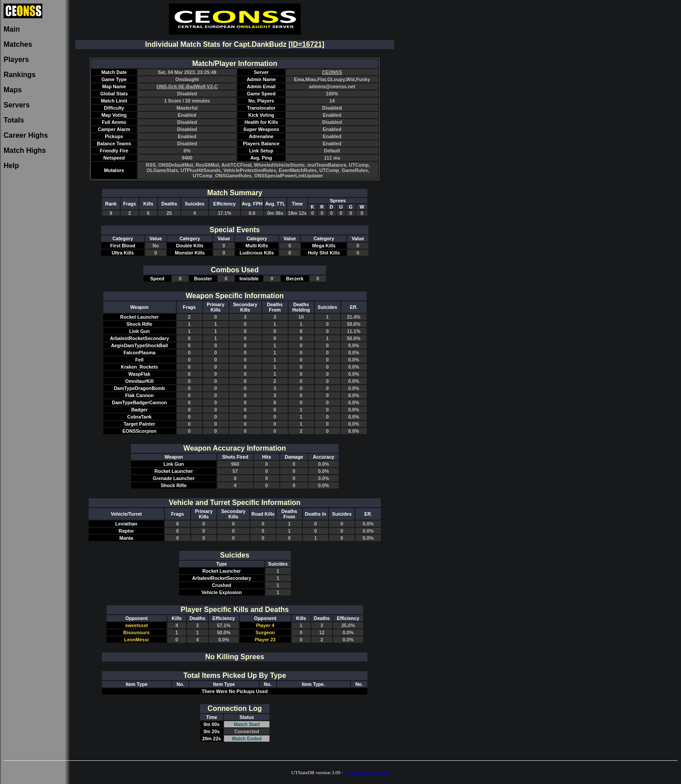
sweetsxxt (137, 625)
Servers (17, 105)
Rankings (20, 75)
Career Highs (26, 135)
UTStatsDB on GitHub (367, 772)
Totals (14, 120)
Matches (18, 44)
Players (16, 60)
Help (11, 166)
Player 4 (265, 625)
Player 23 (265, 640)
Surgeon (265, 632)
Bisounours (137, 632)
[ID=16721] (307, 44)
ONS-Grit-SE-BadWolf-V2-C (187, 86)
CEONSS (332, 72)
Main (12, 29)
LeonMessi (137, 640)
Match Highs (25, 150)
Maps (13, 90)
